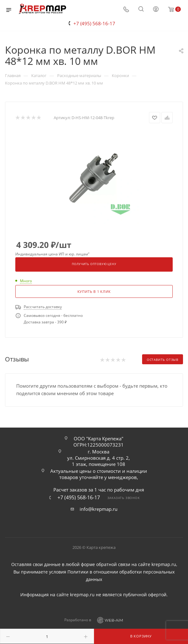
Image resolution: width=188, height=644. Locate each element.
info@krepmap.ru (99, 509)
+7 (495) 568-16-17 (94, 23)
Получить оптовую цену (94, 264)
